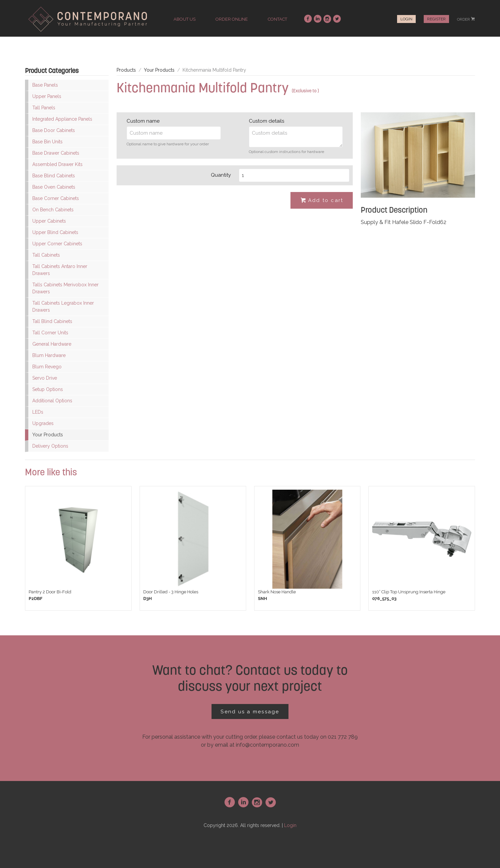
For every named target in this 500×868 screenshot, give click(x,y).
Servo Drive (45, 378)
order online (232, 19)
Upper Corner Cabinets (57, 244)
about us (185, 19)
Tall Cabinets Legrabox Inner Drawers (63, 306)
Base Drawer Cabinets (56, 153)
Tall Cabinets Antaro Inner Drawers (60, 270)
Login (406, 19)
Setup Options (48, 389)
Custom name (143, 121)
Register (436, 19)
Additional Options (52, 401)
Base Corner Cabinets (56, 198)
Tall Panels (44, 108)
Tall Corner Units (50, 333)
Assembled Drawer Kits (57, 164)
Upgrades (43, 423)
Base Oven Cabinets (54, 187)
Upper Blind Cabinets (55, 232)
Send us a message (250, 712)
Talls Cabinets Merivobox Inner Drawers (65, 288)
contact (277, 19)
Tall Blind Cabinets (52, 321)
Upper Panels (47, 96)
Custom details (266, 121)
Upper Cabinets (49, 221)
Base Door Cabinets (54, 130)
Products (126, 70)
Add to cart (322, 201)
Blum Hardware (49, 355)
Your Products (48, 435)
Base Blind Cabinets (54, 176)
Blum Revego (47, 367)
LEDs (38, 412)
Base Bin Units (47, 142)
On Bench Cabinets (53, 210)
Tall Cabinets (46, 255)
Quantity (221, 175)
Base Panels (45, 85)
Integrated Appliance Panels (62, 119)
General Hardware (52, 344)
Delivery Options (50, 446)
